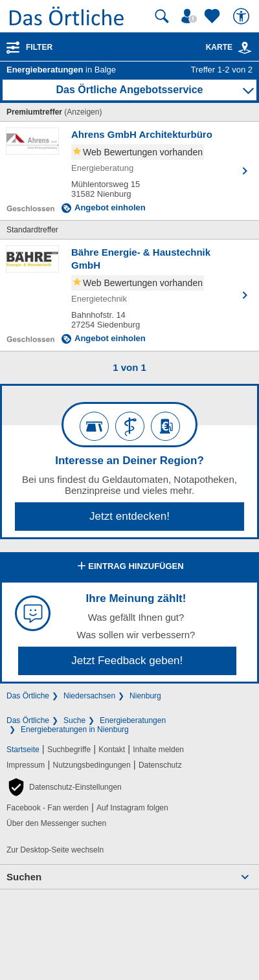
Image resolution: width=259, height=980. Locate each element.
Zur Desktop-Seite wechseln (55, 850)
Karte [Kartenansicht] (229, 47)
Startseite (23, 750)
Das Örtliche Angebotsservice (129, 90)
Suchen (24, 877)
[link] (245, 48)
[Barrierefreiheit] (243, 16)
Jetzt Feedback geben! (127, 661)
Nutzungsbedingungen (92, 765)
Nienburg (145, 696)
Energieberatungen (133, 720)
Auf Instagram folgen (132, 808)
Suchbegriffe (69, 750)
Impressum (26, 765)
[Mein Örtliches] (191, 16)
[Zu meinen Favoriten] (214, 16)
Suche (74, 720)
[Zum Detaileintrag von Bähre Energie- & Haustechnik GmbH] (129, 295)
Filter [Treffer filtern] (39, 47)
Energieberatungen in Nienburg (75, 729)
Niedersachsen (89, 696)
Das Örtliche (28, 696)
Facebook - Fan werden (48, 808)
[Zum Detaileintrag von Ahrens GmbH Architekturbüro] (129, 171)
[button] (64, 787)
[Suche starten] (162, 16)
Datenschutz (160, 765)
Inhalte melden (158, 750)
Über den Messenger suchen (56, 823)
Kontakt (112, 750)
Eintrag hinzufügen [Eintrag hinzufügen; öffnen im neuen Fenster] (129, 567)
